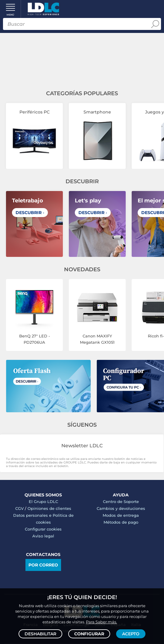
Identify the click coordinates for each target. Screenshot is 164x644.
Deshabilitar (40, 634)
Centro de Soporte (121, 501)
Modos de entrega (121, 515)
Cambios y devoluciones (121, 508)
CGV (19, 508)
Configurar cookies (43, 529)
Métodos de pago (121, 522)
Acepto (131, 634)
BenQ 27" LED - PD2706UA (35, 339)
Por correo (43, 565)
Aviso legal (43, 536)
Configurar (89, 634)
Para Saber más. (101, 622)
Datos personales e (33, 515)
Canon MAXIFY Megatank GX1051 (97, 339)
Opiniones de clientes (49, 508)
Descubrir (30, 213)
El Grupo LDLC (43, 501)
